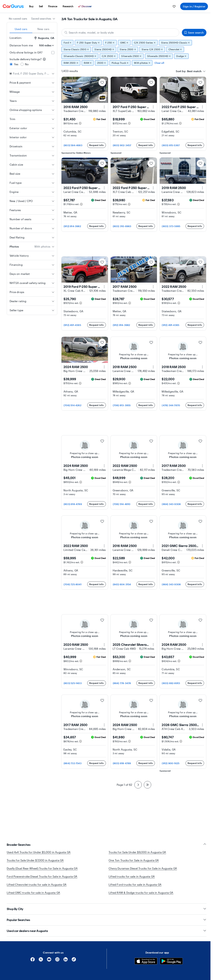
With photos (142, 63)
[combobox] (43, 19)
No (27, 64)
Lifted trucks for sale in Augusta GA (132, 876)
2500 (101, 63)
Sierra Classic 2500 (76, 49)
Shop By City (107, 909)
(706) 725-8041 (73, 584)
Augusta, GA (44, 38)
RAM (88, 63)
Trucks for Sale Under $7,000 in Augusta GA (35, 860)
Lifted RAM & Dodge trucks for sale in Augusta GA (141, 893)
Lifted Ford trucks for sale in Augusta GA (135, 884)
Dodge (181, 56)
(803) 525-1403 (73, 683)
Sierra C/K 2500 (152, 49)
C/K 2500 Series (145, 43)
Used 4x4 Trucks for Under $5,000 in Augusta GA (39, 852)
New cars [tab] (43, 29)
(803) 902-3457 (122, 145)
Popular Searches (107, 920)
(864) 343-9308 (171, 504)
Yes (16, 64)
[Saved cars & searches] (174, 6)
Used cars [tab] (21, 29)
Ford (67, 43)
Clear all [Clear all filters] (159, 63)
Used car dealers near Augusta (107, 931)
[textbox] (194, 71)
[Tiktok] (74, 961)
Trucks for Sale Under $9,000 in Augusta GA (137, 852)
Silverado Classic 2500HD (80, 56)
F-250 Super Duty (88, 43)
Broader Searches (107, 845)
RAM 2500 (71, 63)
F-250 (110, 43)
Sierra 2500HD (104, 49)
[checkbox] (53, 53)
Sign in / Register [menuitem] (194, 6)
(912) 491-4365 (72, 325)
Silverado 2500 (131, 56)
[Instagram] (57, 961)
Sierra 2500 (128, 49)
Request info (96, 145)
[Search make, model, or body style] (120, 33)
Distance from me (21, 45)
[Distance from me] (45, 45)
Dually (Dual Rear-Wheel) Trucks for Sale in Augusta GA (42, 868)
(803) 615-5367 (171, 145)
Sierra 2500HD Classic (175, 43)
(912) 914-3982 (72, 226)
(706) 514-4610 (122, 504)
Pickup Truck (120, 63)
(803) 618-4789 (73, 504)
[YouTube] (49, 961)
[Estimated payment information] (80, 123)
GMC (124, 43)
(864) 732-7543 (73, 763)
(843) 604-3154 (122, 584)
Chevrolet (175, 49)
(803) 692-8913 (171, 683)
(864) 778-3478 (122, 683)
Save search (194, 32)
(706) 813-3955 (122, 405)
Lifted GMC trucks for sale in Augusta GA (33, 893)
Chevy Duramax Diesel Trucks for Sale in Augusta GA (143, 868)
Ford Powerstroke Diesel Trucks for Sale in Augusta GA (42, 876)
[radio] (11, 64)
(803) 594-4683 (73, 145)
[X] (41, 961)
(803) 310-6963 (122, 226)
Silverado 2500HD (159, 56)
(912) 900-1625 (171, 763)
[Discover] (85, 6)
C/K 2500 (109, 56)
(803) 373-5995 (171, 226)
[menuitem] (31, 6)
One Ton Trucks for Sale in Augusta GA (134, 860)
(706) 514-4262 (72, 405)
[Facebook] (33, 961)
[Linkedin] (66, 961)
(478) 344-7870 (171, 405)
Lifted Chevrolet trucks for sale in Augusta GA (37, 884)
